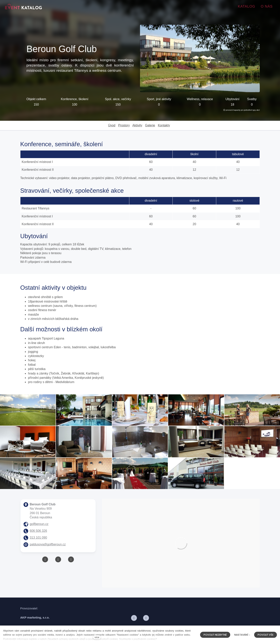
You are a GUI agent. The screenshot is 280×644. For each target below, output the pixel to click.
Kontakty (164, 125)
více (97, 637)
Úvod (112, 125)
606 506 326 (38, 531)
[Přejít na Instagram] (71, 560)
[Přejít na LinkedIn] (146, 619)
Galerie (150, 125)
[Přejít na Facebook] (45, 560)
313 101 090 (38, 538)
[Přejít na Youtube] (58, 560)
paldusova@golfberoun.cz (48, 545)
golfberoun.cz (39, 525)
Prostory (124, 125)
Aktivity (137, 125)
